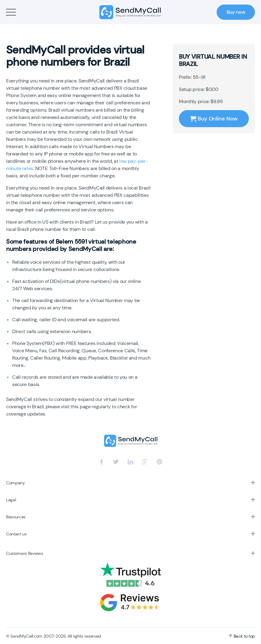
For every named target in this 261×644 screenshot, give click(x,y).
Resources (16, 517)
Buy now (236, 12)
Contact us (16, 534)
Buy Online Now (214, 119)
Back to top (242, 636)
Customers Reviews (25, 553)
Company (16, 483)
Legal (11, 500)
